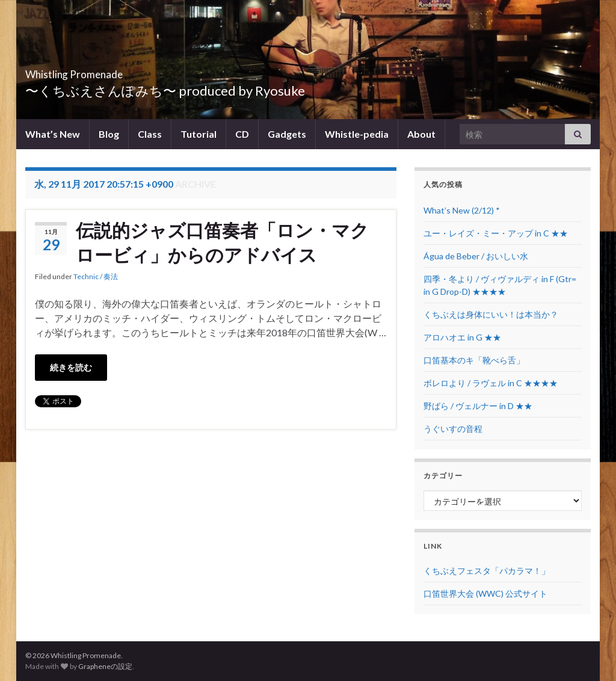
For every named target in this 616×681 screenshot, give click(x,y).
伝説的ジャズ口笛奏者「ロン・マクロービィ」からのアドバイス (222, 242)
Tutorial (199, 134)
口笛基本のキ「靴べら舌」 (474, 360)
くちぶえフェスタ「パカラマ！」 (487, 571)
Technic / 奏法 (96, 276)
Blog (109, 134)
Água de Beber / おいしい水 (476, 256)
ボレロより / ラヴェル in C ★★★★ (491, 383)
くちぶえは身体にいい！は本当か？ (491, 314)
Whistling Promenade (109, 71)
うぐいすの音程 (453, 429)
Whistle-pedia (357, 134)
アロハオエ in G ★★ (462, 337)
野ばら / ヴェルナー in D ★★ (478, 406)
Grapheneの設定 (105, 666)
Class (150, 134)
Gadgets (287, 134)
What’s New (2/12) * (462, 210)
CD (242, 134)
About (421, 134)
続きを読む (71, 367)
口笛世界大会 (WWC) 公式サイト (485, 593)
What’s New (53, 134)
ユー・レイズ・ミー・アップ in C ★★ (496, 233)
